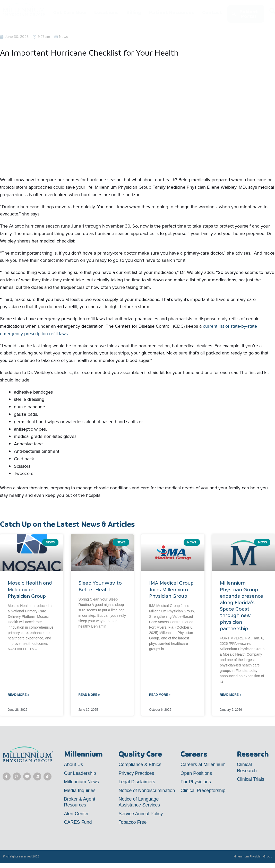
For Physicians (196, 782)
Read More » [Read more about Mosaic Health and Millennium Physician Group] (18, 695)
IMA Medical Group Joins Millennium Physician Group (171, 589)
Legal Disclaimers (137, 782)
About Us (74, 765)
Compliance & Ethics (140, 765)
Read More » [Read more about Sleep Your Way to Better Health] (89, 695)
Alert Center (76, 814)
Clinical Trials (251, 779)
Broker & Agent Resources (80, 802)
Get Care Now (70, 13)
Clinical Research (247, 767)
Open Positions (196, 773)
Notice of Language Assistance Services (139, 802)
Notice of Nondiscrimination (147, 791)
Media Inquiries (80, 791)
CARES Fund (78, 822)
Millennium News (82, 782)
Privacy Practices (136, 773)
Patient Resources (172, 13)
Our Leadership (80, 773)
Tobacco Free (132, 822)
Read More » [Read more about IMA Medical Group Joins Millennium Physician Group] (160, 695)
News (63, 37)
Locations (106, 13)
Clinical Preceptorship (203, 791)
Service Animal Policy (141, 814)
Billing (134, 13)
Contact (212, 12)
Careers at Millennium (203, 765)
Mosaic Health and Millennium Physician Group (30, 589)
